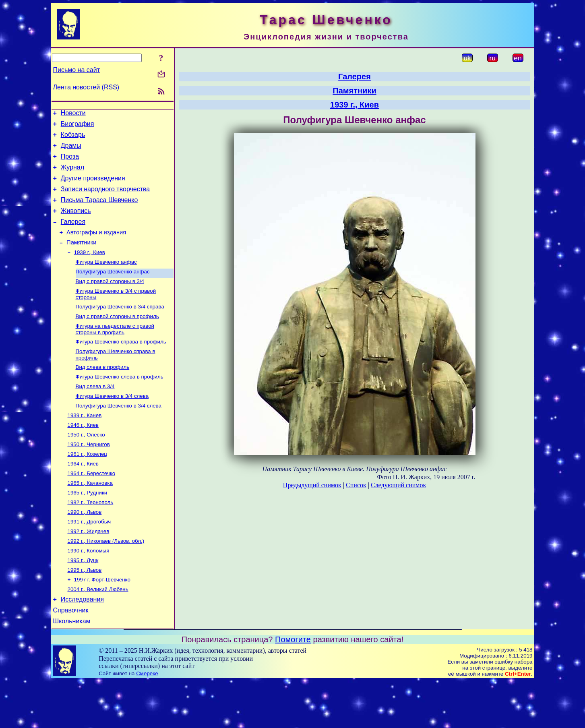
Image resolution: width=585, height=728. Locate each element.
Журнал (72, 175)
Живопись (76, 223)
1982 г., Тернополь (91, 538)
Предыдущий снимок (312, 485)
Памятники (81, 258)
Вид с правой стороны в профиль (117, 338)
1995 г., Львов (85, 611)
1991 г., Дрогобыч (89, 559)
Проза (70, 162)
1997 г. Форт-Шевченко (102, 622)
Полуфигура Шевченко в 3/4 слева (119, 433)
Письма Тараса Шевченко (99, 211)
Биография (78, 126)
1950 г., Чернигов (89, 475)
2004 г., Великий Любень (98, 632)
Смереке (147, 720)
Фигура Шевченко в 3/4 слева (112, 423)
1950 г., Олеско (86, 465)
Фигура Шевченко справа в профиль (121, 365)
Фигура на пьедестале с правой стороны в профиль (115, 351)
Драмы (71, 150)
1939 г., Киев (90, 269)
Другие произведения (93, 187)
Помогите (293, 686)
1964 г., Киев (83, 496)
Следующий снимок (398, 485)
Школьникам (72, 668)
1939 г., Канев (85, 444)
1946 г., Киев (83, 454)
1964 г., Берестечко (92, 507)
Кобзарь (73, 138)
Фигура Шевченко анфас (106, 279)
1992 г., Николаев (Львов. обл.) (106, 580)
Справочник (71, 656)
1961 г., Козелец (87, 486)
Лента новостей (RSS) (86, 87)
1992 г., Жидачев (89, 570)
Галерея (73, 235)
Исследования (82, 644)
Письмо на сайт (76, 70)
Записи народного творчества (105, 199)
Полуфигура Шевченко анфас (113, 290)
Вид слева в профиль (103, 392)
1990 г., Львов (85, 549)
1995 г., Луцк (83, 601)
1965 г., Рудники (88, 528)
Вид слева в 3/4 (95, 413)
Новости (73, 114)
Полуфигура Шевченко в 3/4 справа (120, 327)
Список (356, 485)
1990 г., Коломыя (89, 590)
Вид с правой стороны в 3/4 (110, 300)
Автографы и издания (96, 247)
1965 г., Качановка (90, 517)
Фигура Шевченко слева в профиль (120, 402)
